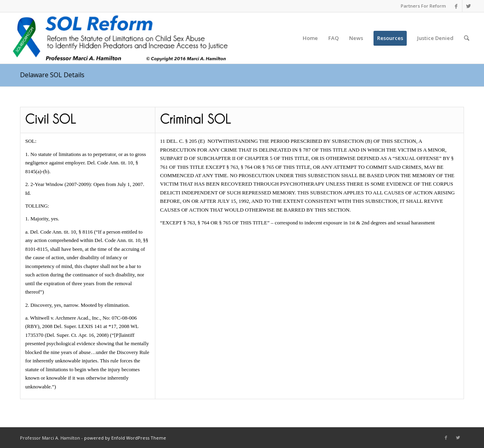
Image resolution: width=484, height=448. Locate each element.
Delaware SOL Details (52, 75)
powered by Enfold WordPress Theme (125, 438)
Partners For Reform (423, 6)
